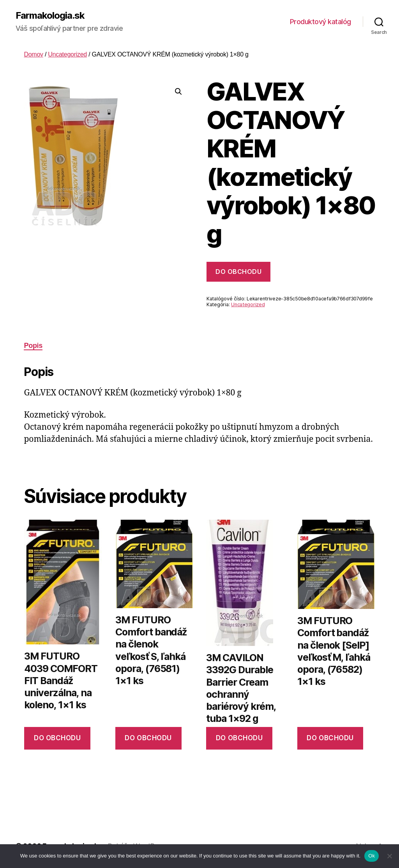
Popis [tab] (33, 346)
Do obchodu (238, 272)
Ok (372, 856)
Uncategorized (67, 54)
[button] (178, 92)
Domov (33, 54)
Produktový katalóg (320, 22)
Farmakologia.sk (50, 16)
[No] (389, 856)
